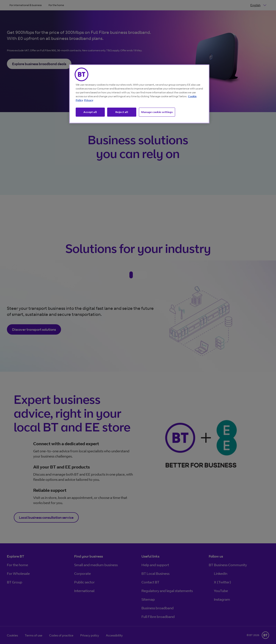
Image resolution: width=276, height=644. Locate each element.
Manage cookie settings (157, 112)
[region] (139, 94)
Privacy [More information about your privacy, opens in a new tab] (89, 100)
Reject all (122, 112)
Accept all (90, 112)
